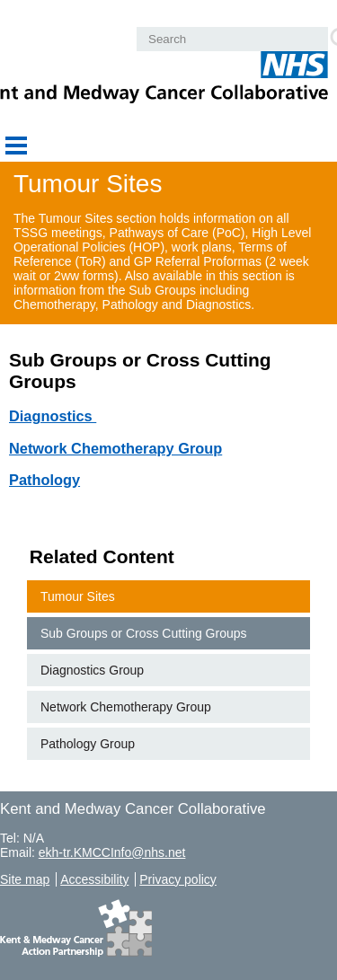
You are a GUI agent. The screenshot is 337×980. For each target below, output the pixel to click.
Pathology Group (88, 744)
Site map (25, 879)
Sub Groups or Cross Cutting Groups (144, 633)
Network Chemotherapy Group (126, 707)
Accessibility (94, 879)
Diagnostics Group (92, 670)
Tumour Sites (78, 596)
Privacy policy (178, 879)
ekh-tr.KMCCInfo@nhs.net (112, 852)
